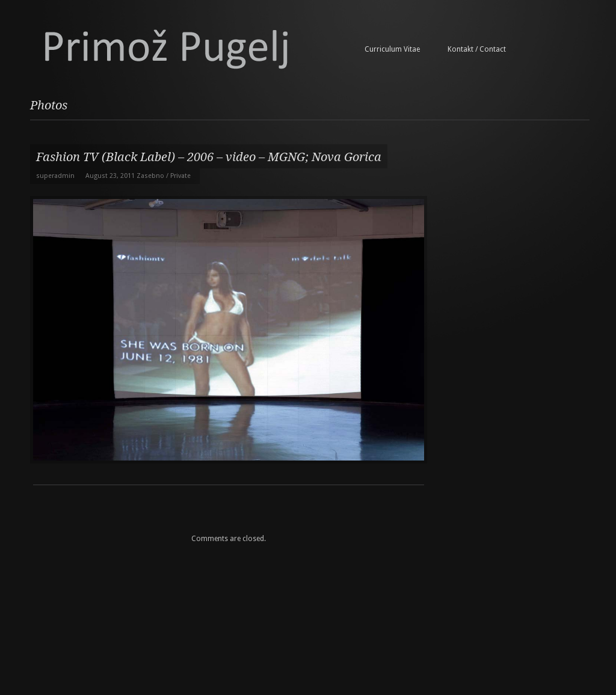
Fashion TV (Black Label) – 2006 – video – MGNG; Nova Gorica (209, 157)
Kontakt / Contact (477, 49)
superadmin (55, 176)
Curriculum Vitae (392, 49)
